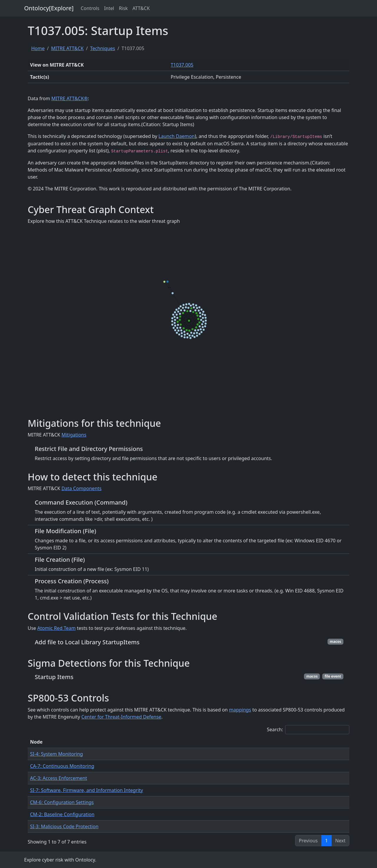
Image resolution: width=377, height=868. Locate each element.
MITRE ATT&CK (67, 48)
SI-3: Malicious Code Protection (64, 826)
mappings (240, 710)
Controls (90, 8)
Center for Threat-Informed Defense (121, 717)
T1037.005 (182, 65)
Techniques (103, 48)
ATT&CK (141, 8)
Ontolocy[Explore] (49, 8)
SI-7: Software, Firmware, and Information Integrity (87, 790)
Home (38, 48)
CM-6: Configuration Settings (62, 802)
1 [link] (326, 841)
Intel (109, 8)
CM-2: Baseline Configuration (62, 814)
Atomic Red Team (57, 628)
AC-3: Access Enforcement (58, 778)
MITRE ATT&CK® (70, 98)
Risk (123, 8)
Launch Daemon (177, 136)
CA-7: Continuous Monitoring (62, 766)
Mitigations (74, 435)
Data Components (82, 488)
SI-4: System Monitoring (57, 754)
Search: (308, 730)
